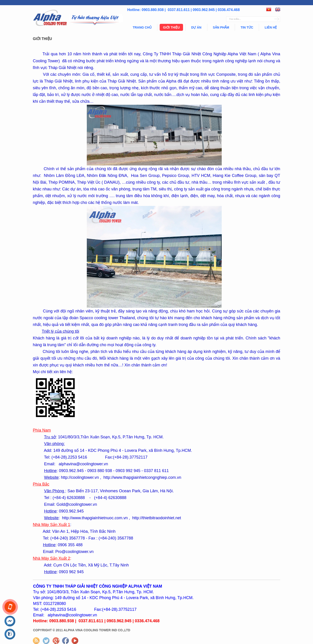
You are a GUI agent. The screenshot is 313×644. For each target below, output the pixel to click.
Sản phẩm (221, 27)
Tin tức (247, 27)
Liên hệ (271, 27)
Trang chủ (142, 27)
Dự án (196, 27)
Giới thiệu (171, 27)
